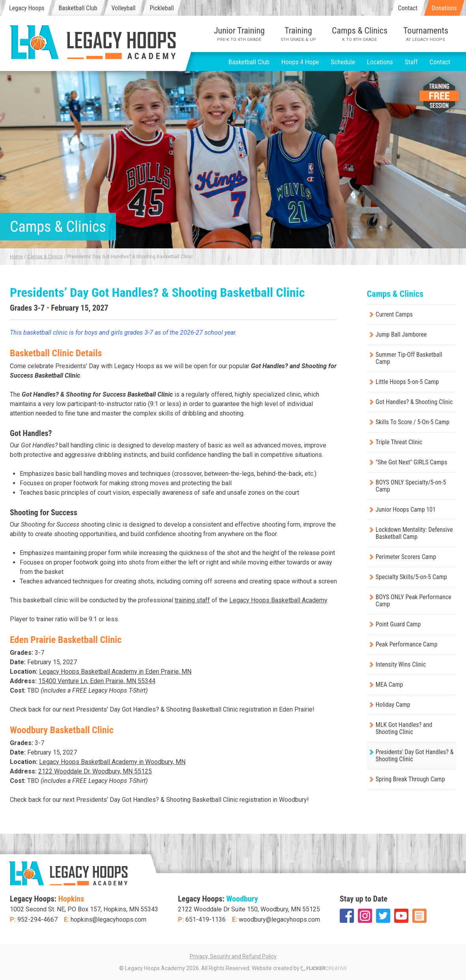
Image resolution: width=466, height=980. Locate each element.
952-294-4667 (37, 919)
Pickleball (162, 8)
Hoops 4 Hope (300, 62)
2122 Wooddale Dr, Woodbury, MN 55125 (95, 771)
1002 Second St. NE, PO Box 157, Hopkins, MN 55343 (84, 909)
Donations (444, 8)
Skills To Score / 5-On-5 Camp (413, 422)
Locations (380, 62)
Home (16, 257)
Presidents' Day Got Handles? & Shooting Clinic (415, 755)
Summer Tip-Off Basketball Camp (409, 358)
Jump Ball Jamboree (401, 334)
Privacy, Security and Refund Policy (233, 956)
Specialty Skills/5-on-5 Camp (411, 577)
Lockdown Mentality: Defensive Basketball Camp (414, 533)
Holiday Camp (393, 705)
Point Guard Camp (398, 624)
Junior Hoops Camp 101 (406, 510)
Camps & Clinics (360, 34)
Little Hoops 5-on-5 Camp (407, 382)
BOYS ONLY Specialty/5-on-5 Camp (411, 486)
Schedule (343, 62)
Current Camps (394, 314)
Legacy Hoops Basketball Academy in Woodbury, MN (112, 762)
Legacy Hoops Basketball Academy (278, 600)
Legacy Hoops (27, 8)
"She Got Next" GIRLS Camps (412, 462)
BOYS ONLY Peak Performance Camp (414, 601)
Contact (408, 8)
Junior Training (239, 34)
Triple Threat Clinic (399, 442)
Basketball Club (78, 8)
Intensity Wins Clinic (401, 664)
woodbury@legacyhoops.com (279, 919)
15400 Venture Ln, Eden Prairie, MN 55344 (97, 681)
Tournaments (426, 34)
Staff (411, 62)
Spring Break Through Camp (410, 779)
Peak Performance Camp (407, 644)
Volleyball (123, 8)
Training (298, 34)
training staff (192, 600)
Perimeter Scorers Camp (406, 557)
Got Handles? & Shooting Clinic (414, 402)
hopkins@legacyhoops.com (109, 919)
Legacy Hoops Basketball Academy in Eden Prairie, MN (115, 672)
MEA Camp (389, 685)
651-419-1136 (206, 919)
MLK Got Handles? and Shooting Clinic (404, 728)
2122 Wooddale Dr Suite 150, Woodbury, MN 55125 (249, 909)
